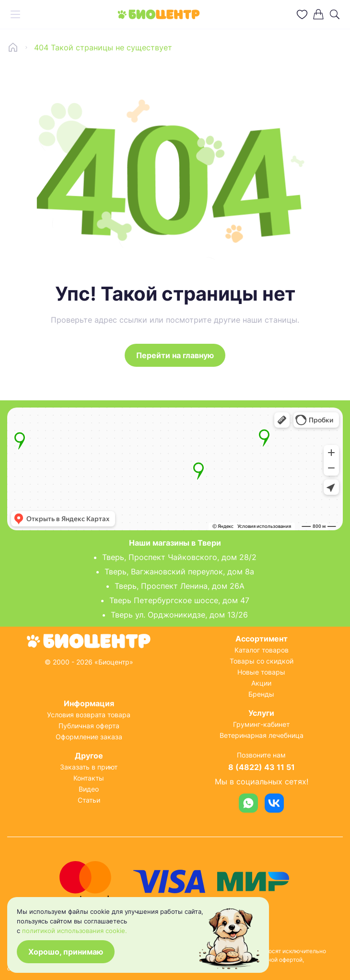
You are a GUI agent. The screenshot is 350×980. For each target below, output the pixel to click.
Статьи (89, 800)
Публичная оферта (89, 726)
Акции (261, 683)
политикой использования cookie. (75, 931)
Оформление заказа (89, 737)
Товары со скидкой (262, 661)
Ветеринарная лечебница (262, 735)
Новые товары (261, 672)
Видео (89, 789)
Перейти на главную (175, 355)
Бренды (261, 694)
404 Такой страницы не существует (103, 47)
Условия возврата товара (89, 715)
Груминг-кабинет (261, 724)
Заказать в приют (89, 767)
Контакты (89, 778)
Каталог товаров (262, 650)
